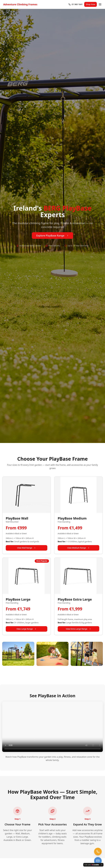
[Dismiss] (102, 865)
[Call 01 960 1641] (76, 4)
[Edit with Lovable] (92, 865)
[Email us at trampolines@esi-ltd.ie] (98, 861)
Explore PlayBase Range (52, 236)
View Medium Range (78, 548)
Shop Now (91, 4)
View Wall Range (27, 548)
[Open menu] (100, 4)
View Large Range (26, 629)
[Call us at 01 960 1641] (98, 852)
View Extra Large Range (78, 629)
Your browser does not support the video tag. (52, 727)
